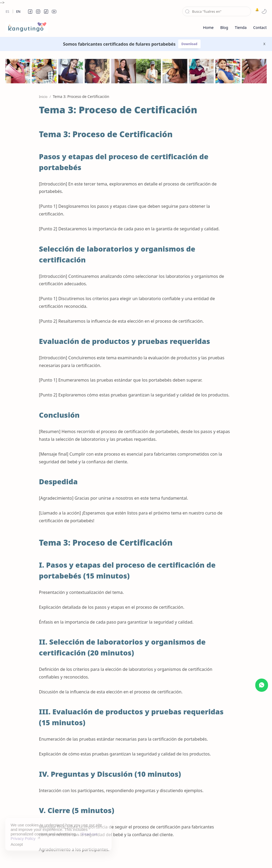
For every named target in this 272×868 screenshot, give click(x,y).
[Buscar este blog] (217, 11)
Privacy (158, 856)
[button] (30, 11)
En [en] (18, 12)
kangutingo (28, 856)
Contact (177, 856)
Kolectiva (65, 856)
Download (189, 44)
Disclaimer (137, 856)
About (195, 856)
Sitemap (115, 856)
